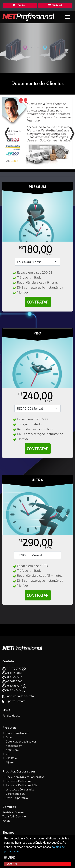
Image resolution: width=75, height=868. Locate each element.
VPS (8, 754)
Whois (6, 821)
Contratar (38, 302)
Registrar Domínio (14, 812)
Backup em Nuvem (17, 733)
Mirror (10, 762)
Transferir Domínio (14, 816)
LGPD (10, 858)
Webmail (55, 5)
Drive (9, 737)
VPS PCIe (11, 758)
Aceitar (12, 864)
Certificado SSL (15, 794)
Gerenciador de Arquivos (21, 741)
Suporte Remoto (15, 701)
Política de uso (11, 715)
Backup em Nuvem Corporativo (25, 777)
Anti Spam (12, 750)
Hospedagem (14, 746)
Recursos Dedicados (18, 781)
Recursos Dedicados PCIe (21, 785)
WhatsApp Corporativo (20, 789)
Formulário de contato (20, 696)
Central (20, 5)
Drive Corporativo (17, 798)
